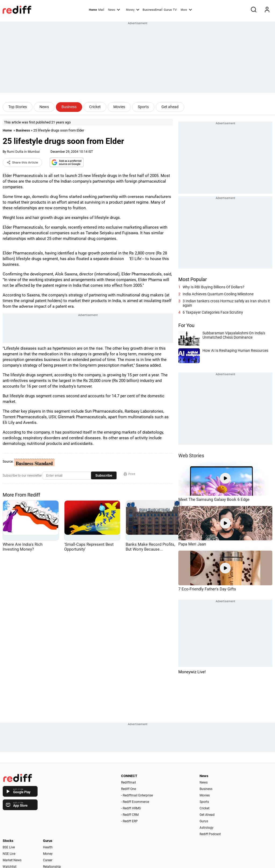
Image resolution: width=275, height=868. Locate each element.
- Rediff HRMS (131, 808)
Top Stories (18, 107)
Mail (101, 10)
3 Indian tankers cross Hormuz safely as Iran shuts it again (226, 303)
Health (48, 847)
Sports (143, 107)
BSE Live (9, 847)
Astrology (207, 828)
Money (133, 9)
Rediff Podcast (210, 834)
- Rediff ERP (129, 821)
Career (48, 860)
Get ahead (170, 107)
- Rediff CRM (130, 815)
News (114, 9)
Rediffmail (129, 782)
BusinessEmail (153, 10)
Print (129, 474)
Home (93, 10)
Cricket (95, 107)
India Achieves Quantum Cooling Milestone (218, 294)
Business (69, 107)
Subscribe (104, 475)
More (186, 9)
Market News (12, 860)
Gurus (168, 10)
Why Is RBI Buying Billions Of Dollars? (214, 287)
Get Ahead (207, 815)
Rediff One (129, 789)
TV (175, 10)
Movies (119, 107)
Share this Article (22, 162)
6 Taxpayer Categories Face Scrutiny (213, 312)
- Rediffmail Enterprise (137, 795)
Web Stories (191, 456)
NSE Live (9, 854)
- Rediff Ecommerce (135, 802)
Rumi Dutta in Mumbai (23, 152)
